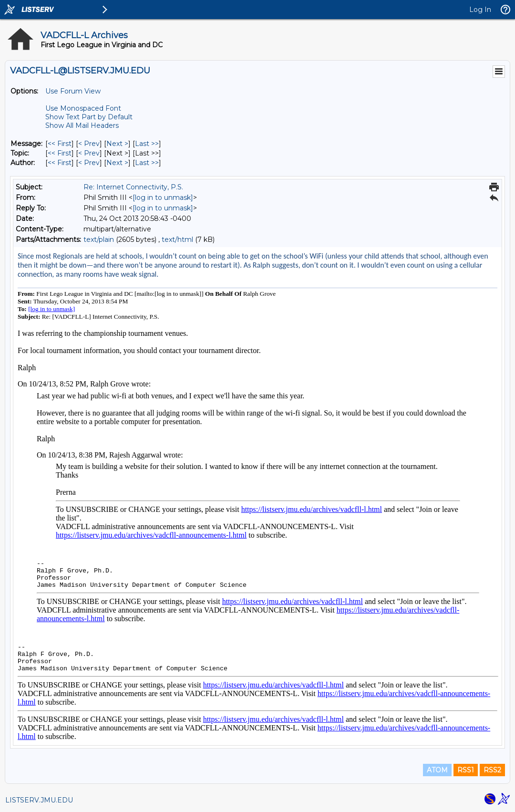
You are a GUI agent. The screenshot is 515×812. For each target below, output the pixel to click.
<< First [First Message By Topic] (60, 153)
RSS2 (492, 770)
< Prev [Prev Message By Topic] (89, 153)
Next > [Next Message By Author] (117, 163)
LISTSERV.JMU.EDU (39, 800)
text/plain (99, 239)
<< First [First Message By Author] (60, 163)
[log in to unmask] (163, 198)
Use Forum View (73, 91)
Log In (480, 10)
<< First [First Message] (60, 144)
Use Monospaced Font (83, 108)
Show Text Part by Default (89, 117)
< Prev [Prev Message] (89, 144)
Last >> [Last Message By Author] (147, 163)
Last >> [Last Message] (147, 144)
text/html (177, 239)
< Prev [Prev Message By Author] (89, 163)
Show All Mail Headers (82, 125)
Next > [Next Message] (117, 144)
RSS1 (466, 770)
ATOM (437, 770)
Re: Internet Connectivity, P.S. (133, 187)
